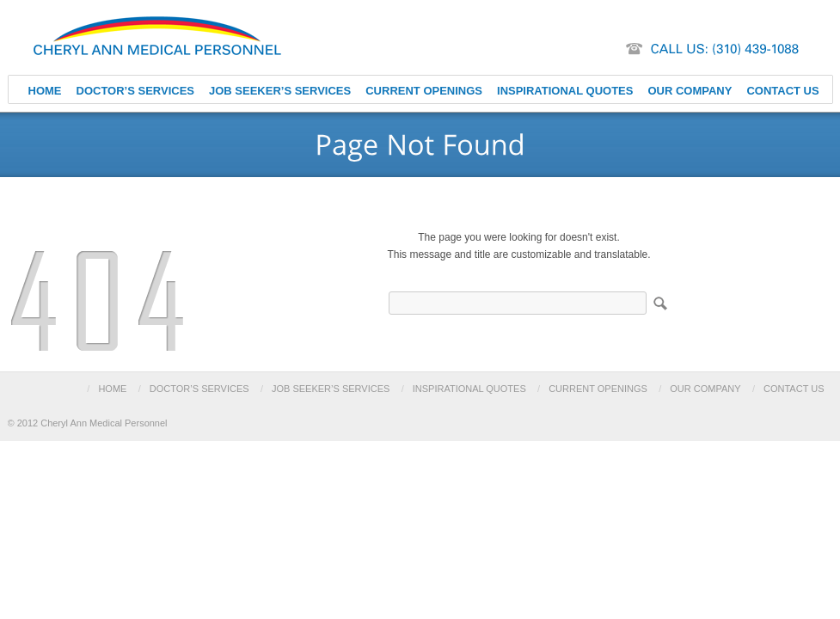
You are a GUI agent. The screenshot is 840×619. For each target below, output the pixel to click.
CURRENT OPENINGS (424, 91)
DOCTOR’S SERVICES (136, 91)
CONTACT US (782, 91)
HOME (45, 91)
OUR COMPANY (690, 91)
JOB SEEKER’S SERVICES (280, 91)
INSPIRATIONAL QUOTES (565, 91)
